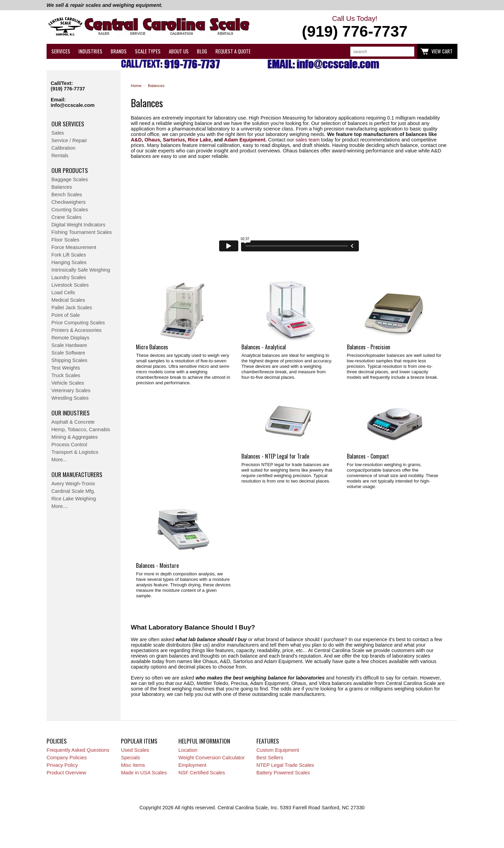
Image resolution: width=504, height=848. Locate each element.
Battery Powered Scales (283, 773)
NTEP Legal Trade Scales (285, 765)
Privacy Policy (62, 765)
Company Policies (67, 758)
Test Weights (66, 368)
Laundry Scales (69, 277)
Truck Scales (66, 375)
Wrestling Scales (70, 398)
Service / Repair (69, 140)
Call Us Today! (355, 27)
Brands (119, 51)
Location (188, 750)
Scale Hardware (69, 345)
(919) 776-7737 (68, 89)
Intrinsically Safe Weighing (81, 270)
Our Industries (71, 413)
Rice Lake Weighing (74, 499)
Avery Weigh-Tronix (73, 484)
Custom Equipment (278, 750)
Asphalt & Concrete (73, 422)
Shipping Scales (69, 360)
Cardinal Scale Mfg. (73, 491)
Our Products (70, 170)
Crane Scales (66, 217)
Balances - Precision (369, 347)
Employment (192, 765)
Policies (57, 741)
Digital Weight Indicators (78, 225)
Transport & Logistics (75, 452)
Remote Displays (70, 338)
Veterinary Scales (71, 390)
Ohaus (152, 140)
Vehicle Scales (68, 383)
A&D (136, 140)
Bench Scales (67, 195)
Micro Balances (152, 347)
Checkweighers (68, 202)
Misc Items (133, 765)
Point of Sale (66, 315)
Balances (62, 187)
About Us (179, 51)
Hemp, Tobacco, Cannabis (81, 429)
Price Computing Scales (78, 323)
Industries (90, 51)
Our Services (68, 124)
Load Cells (63, 292)
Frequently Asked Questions (78, 750)
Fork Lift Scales (69, 255)
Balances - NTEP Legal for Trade (275, 456)
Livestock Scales (70, 285)
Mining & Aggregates (74, 437)
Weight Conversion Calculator (212, 758)
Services (61, 51)
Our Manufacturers (77, 474)
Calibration (63, 148)
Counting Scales (70, 210)
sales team (308, 140)
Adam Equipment (245, 140)
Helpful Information (204, 741)
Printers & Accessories (77, 330)
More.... (60, 506)
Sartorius (174, 140)
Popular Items (139, 741)
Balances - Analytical (264, 347)
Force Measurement (74, 247)
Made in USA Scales (144, 773)
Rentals (60, 155)
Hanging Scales (69, 262)
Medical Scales (68, 300)
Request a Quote (233, 51)
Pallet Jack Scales (72, 308)
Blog (202, 51)
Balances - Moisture (157, 565)
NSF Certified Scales (202, 773)
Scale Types (148, 51)
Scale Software (68, 353)
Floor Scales (65, 240)
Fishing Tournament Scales (82, 232)
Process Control (69, 445)
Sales (58, 133)
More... (59, 460)
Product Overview (66, 773)
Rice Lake (199, 140)
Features (268, 741)
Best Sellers (270, 758)
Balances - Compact (368, 456)
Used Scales (135, 750)
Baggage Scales (70, 179)
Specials (130, 758)
